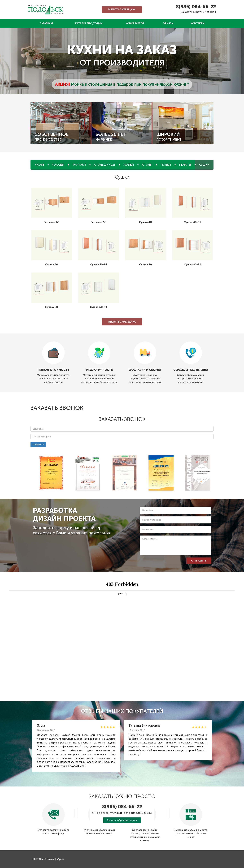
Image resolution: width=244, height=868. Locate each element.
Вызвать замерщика (122, 9)
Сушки (204, 165)
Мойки (129, 165)
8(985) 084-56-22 (196, 7)
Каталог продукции (89, 23)
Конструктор (135, 23)
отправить (38, 444)
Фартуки (79, 165)
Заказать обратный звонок (198, 12)
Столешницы (105, 165)
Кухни (39, 165)
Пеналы (185, 165)
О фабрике (46, 23)
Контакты (198, 23)
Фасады (58, 165)
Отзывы (168, 23)
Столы (147, 165)
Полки (166, 165)
